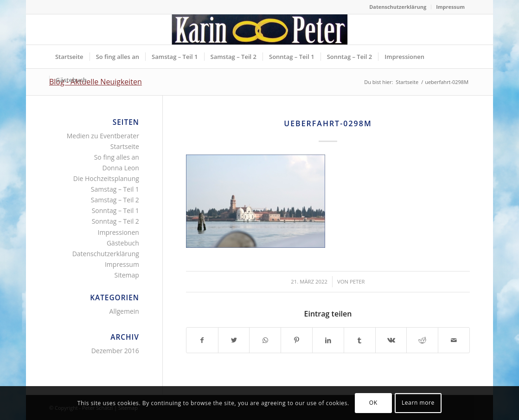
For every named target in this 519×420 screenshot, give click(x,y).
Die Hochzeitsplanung (106, 178)
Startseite (125, 146)
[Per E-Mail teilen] (454, 340)
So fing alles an (117, 157)
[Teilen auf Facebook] (202, 340)
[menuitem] (398, 7)
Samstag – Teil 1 (115, 189)
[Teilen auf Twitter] (234, 340)
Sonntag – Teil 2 (115, 221)
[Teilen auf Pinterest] (297, 340)
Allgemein (124, 311)
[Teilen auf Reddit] (422, 340)
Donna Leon (121, 168)
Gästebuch (123, 243)
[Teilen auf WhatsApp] (265, 340)
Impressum (450, 7)
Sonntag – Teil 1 (115, 210)
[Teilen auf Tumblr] (360, 340)
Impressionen (119, 232)
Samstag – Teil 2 (115, 200)
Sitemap (127, 275)
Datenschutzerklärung (398, 7)
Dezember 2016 (115, 351)
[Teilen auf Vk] (391, 340)
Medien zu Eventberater (103, 136)
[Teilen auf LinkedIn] (328, 340)
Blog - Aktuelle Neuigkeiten (96, 82)
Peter (357, 281)
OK (373, 403)
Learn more (418, 403)
